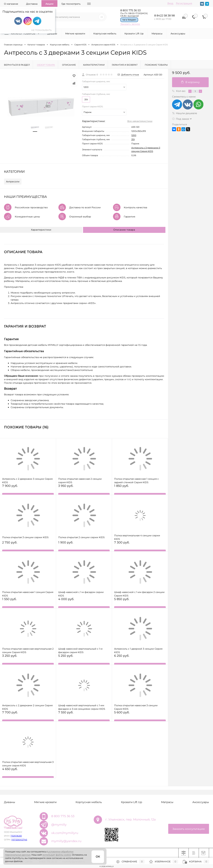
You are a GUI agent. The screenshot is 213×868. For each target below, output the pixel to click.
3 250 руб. (28, 659)
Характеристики (41, 230)
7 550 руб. (84, 716)
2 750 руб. (28, 546)
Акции (49, 4)
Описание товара (124, 230)
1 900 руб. (84, 546)
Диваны (52, 34)
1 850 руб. (140, 489)
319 (86, 99)
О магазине (11, 4)
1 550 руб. (28, 603)
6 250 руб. (140, 659)
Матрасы (157, 34)
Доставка (32, 4)
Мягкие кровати (75, 34)
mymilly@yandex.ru (66, 841)
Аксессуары (178, 34)
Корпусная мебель (105, 34)
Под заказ (181, 119)
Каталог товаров (23, 34)
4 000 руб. (84, 603)
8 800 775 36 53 (130, 10)
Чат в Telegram (129, 20)
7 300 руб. (140, 546)
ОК (98, 857)
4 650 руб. (28, 773)
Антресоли (13, 182)
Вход (170, 3)
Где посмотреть (71, 4)
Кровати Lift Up (134, 34)
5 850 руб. (140, 603)
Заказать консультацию (189, 829)
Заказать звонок (130, 24)
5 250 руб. (84, 659)
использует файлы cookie (57, 855)
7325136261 (16, 836)
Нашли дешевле (185, 113)
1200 (134, 135)
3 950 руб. (84, 489)
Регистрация (184, 3)
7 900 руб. (28, 489)
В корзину (190, 82)
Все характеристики (140, 121)
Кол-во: (181, 91)
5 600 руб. (140, 716)
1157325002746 (19, 840)
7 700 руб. (28, 716)
